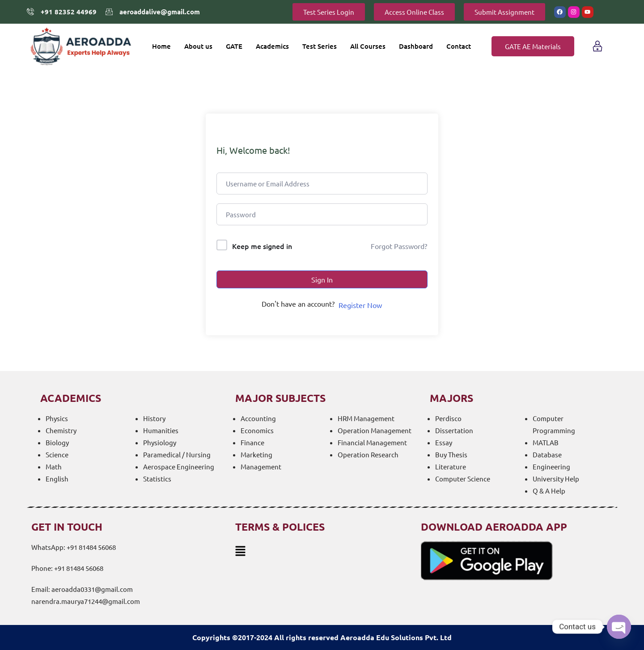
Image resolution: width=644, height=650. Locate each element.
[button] (322, 550)
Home (161, 46)
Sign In (322, 279)
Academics (272, 46)
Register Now (360, 305)
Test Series (320, 46)
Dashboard (416, 46)
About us (198, 46)
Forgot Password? (399, 246)
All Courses (368, 46)
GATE (234, 46)
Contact (459, 46)
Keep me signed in (262, 246)
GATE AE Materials (533, 46)
